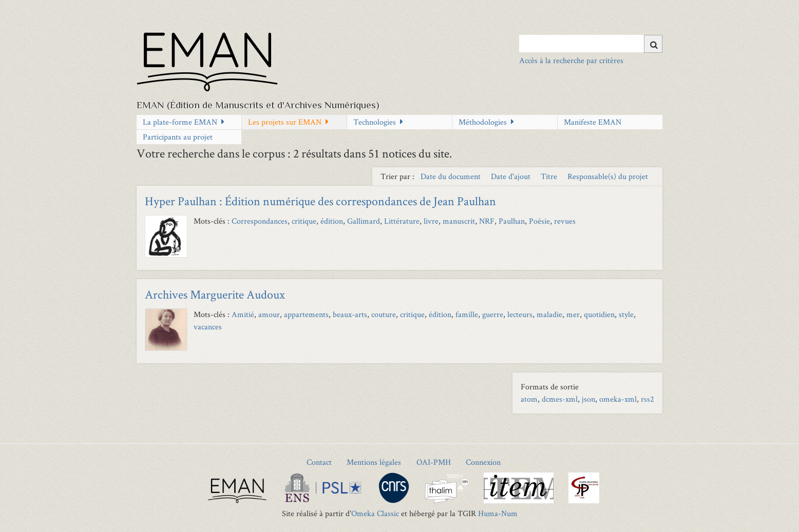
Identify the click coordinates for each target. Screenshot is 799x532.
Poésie (539, 221)
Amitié (243, 314)
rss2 (648, 399)
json (588, 399)
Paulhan (512, 221)
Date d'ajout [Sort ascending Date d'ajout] (512, 176)
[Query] (591, 44)
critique (304, 221)
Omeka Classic (375, 513)
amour (269, 314)
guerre (493, 314)
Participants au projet (178, 137)
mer (573, 314)
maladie (549, 314)
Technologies (375, 122)
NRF (487, 221)
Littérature (402, 221)
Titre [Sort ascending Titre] (550, 176)
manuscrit (459, 221)
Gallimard (364, 221)
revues (565, 221)
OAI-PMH (434, 462)
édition (332, 221)
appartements (306, 314)
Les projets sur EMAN (285, 122)
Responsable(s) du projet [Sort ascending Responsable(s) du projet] (608, 176)
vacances (208, 327)
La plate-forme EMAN (180, 122)
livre (431, 221)
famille (467, 314)
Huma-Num (498, 513)
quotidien (599, 314)
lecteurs (520, 314)
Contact (319, 462)
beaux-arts (350, 314)
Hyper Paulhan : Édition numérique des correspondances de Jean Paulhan (320, 201)
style (626, 314)
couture (384, 314)
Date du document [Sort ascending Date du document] (452, 176)
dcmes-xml (560, 399)
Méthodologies (483, 122)
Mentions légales (374, 462)
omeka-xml (618, 399)
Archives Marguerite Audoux (215, 294)
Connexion (483, 462)
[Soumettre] (653, 44)
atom (529, 399)
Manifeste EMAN (593, 122)
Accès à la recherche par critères (571, 60)
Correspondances (260, 221)
